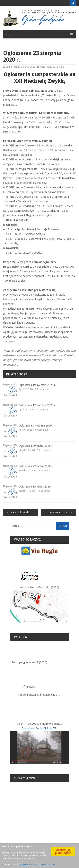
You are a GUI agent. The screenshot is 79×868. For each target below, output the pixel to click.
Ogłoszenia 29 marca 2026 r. (36, 446)
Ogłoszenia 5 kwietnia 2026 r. (37, 426)
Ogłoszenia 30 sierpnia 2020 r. (62, 513)
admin (9, 67)
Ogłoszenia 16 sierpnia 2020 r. (24, 513)
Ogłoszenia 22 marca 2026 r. (36, 466)
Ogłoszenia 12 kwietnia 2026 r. (37, 405)
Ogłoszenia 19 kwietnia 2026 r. (37, 385)
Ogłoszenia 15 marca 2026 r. (36, 487)
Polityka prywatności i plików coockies (37, 865)
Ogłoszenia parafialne (52, 67)
